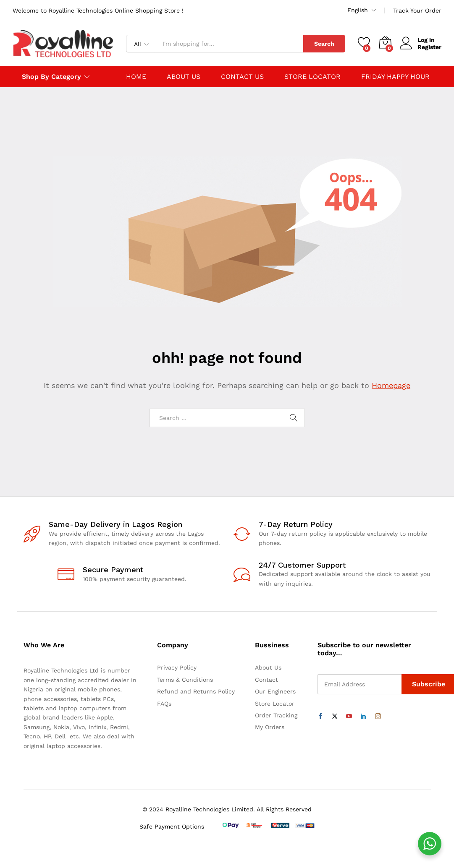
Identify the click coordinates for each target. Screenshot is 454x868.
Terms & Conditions (185, 680)
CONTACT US (242, 77)
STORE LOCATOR (312, 77)
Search (324, 44)
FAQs (164, 704)
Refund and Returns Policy (196, 691)
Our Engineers (275, 691)
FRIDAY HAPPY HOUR (395, 77)
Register (429, 47)
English (358, 10)
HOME (136, 77)
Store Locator (275, 704)
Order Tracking (276, 715)
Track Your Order (417, 10)
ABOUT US (184, 77)
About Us (268, 667)
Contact (266, 680)
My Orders (270, 727)
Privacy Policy (177, 667)
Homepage (391, 385)
